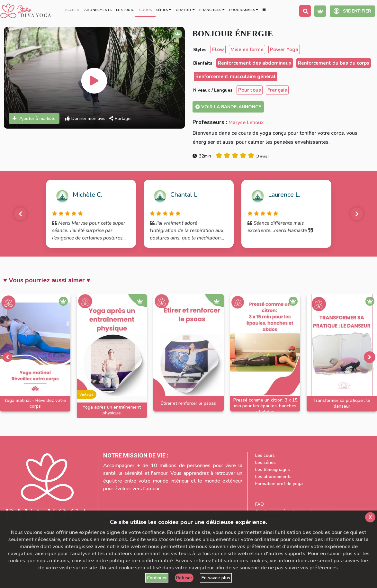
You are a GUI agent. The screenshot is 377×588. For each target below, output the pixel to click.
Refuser (184, 578)
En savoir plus (216, 578)
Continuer (157, 578)
